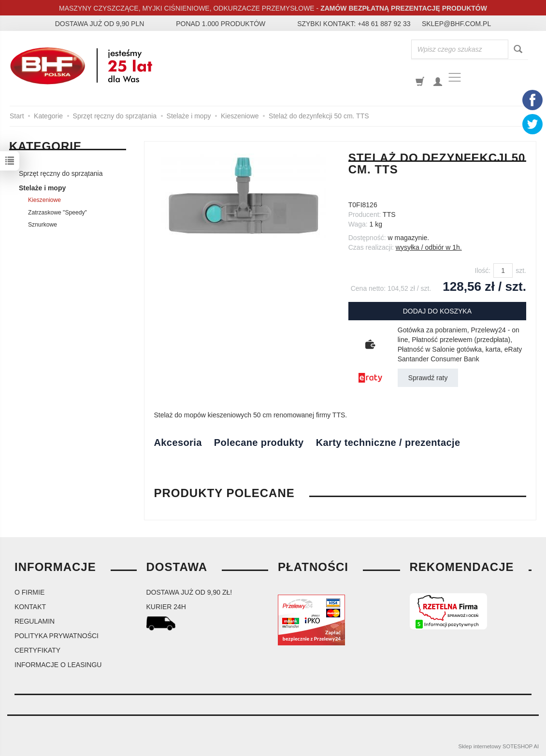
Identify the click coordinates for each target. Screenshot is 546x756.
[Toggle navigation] (455, 77)
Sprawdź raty (428, 378)
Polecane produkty (259, 442)
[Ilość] (503, 271)
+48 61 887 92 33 (384, 24)
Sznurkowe (43, 225)
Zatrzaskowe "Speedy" (57, 213)
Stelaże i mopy (42, 188)
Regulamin (35, 621)
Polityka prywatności (57, 636)
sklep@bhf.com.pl (456, 24)
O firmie (29, 592)
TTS (389, 214)
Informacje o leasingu (58, 665)
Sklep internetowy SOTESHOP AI (499, 746)
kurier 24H (166, 607)
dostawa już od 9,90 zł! (189, 592)
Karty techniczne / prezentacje (388, 442)
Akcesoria (178, 442)
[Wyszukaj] (518, 50)
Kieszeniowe (44, 200)
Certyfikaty (37, 650)
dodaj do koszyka (437, 311)
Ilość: (483, 271)
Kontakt (30, 607)
